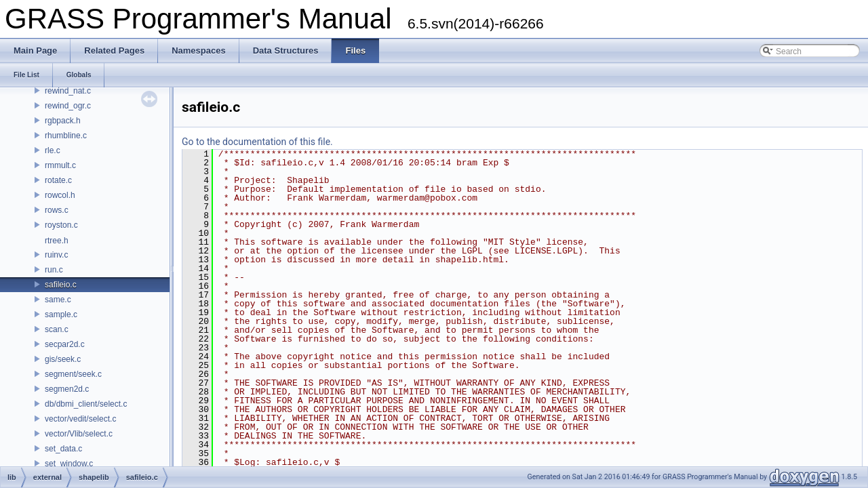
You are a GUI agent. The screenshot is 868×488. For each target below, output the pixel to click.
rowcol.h (60, 195)
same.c (58, 300)
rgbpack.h (63, 121)
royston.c (61, 225)
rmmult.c (60, 165)
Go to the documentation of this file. (257, 142)
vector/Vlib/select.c (79, 434)
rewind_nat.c (68, 91)
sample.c (61, 314)
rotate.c (58, 180)
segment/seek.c (73, 374)
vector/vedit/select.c (80, 419)
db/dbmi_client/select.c (86, 404)
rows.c (57, 210)
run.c (54, 270)
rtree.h (57, 241)
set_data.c (63, 449)
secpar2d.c (65, 344)
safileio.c (61, 285)
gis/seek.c (63, 359)
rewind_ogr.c (68, 106)
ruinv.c (56, 255)
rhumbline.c (66, 136)
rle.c (53, 150)
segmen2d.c (67, 389)
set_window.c (69, 464)
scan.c (57, 329)
